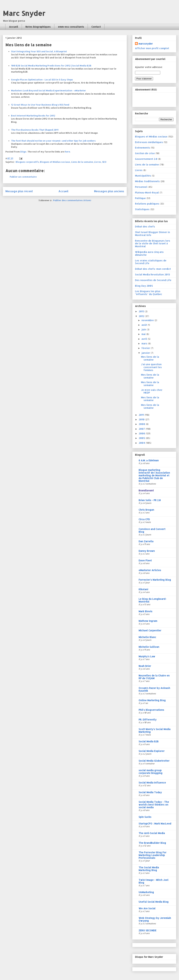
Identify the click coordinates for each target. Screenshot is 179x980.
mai (144, 334)
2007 (142, 429)
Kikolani (143, 589)
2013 (142, 311)
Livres (98, 162)
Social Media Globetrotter (154, 761)
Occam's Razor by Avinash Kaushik (154, 689)
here (68, 152)
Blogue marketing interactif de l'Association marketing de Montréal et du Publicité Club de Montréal (154, 475)
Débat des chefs (145, 226)
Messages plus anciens (109, 191)
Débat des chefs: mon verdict (153, 269)
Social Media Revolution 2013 (152, 274)
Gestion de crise (145, 153)
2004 (142, 443)
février (146, 348)
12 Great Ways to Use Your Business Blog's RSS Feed (40, 105)
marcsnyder (146, 44)
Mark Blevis (146, 611)
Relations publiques (147, 204)
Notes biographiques (38, 27)
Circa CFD (144, 519)
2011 (142, 415)
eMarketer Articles (150, 570)
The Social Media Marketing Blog (149, 869)
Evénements (143, 148)
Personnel (141, 187)
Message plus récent (19, 191)
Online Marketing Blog (152, 700)
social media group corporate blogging (151, 772)
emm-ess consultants (71, 27)
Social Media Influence (152, 783)
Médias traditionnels (147, 181)
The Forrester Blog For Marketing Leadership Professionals (152, 855)
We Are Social (147, 908)
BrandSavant (146, 490)
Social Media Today (150, 792)
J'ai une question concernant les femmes (151, 367)
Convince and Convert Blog (152, 530)
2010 (142, 419)
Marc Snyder (24, 13)
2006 (142, 433)
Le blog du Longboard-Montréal (152, 600)
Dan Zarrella (146, 541)
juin (144, 329)
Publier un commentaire (23, 177)
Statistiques (142, 209)
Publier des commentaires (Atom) (72, 200)
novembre (148, 320)
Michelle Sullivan (149, 647)
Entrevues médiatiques (149, 142)
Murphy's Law (147, 656)
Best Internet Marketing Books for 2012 (33, 116)
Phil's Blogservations (151, 710)
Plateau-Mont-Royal (147, 193)
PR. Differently (148, 720)
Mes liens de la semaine (150, 358)
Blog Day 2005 (144, 286)
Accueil (14, 27)
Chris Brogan (146, 510)
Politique (140, 198)
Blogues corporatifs (27, 162)
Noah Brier (145, 666)
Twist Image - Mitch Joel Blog (154, 881)
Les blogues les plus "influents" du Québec (149, 293)
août (145, 325)
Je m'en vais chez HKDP (152, 391)
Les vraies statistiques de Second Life (151, 262)
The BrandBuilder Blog (152, 843)
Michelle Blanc (147, 637)
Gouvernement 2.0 (146, 159)
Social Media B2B (149, 741)
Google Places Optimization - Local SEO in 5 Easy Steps (42, 80)
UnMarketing (146, 892)
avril (145, 339)
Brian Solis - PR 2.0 (150, 500)
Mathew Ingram (148, 621)
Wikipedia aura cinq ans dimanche (149, 253)
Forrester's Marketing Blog (155, 580)
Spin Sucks (145, 817)
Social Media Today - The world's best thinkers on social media (154, 805)
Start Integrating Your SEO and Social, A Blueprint (39, 51)
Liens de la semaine (82, 162)
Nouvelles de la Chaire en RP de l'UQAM (154, 677)
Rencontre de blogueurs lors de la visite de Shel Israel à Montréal (153, 244)
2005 (142, 438)
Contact (96, 27)
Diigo (23, 152)
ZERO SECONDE (147, 930)
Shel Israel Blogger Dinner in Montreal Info (152, 234)
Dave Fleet (145, 560)
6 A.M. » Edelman (149, 460)
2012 (142, 316)
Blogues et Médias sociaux (55, 162)
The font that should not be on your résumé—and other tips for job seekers (53, 141)
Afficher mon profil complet (152, 48)
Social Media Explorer (152, 751)
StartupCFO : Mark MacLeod (155, 824)
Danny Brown (147, 551)
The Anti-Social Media (152, 833)
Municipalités (143, 176)
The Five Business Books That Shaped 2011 (35, 130)
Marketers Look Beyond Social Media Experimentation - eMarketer (49, 90)
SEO (104, 162)
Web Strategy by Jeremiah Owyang (155, 919)
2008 (142, 424)
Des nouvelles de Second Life (153, 280)
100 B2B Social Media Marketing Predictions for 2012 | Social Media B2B (51, 66)
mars (145, 343)
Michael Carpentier (150, 630)
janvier (146, 353)
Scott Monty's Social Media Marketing (155, 730)
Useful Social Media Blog (154, 902)
